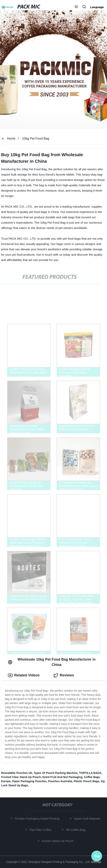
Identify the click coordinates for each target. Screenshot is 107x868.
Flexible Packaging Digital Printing (38, 818)
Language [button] (97, 7)
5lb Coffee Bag (76, 830)
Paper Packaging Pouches (29, 781)
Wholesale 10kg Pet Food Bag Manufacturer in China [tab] (52, 662)
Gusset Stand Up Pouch (58, 841)
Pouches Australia (60, 781)
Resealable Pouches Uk (16, 773)
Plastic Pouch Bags (87, 781)
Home (11, 139)
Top (97, 856)
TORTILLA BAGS (90, 773)
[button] (76, 7)
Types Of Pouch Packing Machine (55, 773)
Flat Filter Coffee (41, 830)
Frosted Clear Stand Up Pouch (21, 777)
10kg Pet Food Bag (36, 139)
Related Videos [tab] (24, 675)
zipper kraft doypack (88, 818)
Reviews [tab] (64, 675)
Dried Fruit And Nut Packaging (62, 777)
